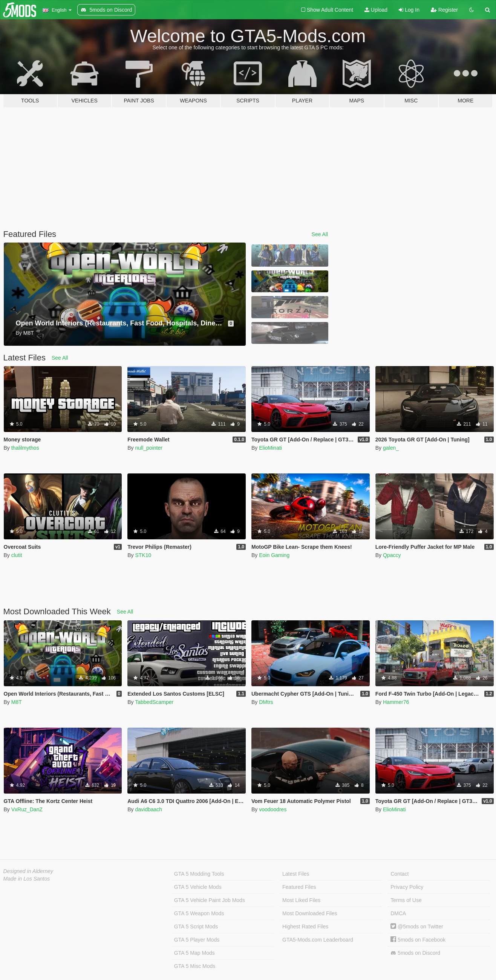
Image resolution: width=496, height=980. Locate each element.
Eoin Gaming (274, 555)
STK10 (143, 555)
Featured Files (299, 887)
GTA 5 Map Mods (194, 953)
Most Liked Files (301, 900)
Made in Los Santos (27, 879)
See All (320, 234)
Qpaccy (392, 555)
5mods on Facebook (418, 940)
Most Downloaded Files (310, 913)
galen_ (391, 448)
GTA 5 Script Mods (196, 927)
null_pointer (148, 448)
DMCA (398, 913)
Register (444, 10)
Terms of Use (406, 900)
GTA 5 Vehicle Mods (198, 887)
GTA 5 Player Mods (197, 940)
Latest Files (296, 874)
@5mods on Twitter (417, 927)
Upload (376, 10)
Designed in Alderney (28, 871)
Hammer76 (396, 702)
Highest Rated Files (305, 927)
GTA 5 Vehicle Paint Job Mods (210, 900)
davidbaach (148, 809)
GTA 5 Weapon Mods (199, 913)
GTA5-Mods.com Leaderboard (318, 940)
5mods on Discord (415, 953)
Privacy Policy (407, 887)
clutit (17, 555)
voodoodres (273, 809)
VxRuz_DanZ (27, 809)
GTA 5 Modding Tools (199, 874)
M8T (17, 702)
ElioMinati (270, 448)
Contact (400, 874)
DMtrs (266, 702)
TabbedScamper (154, 702)
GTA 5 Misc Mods (195, 966)
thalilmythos (25, 448)
